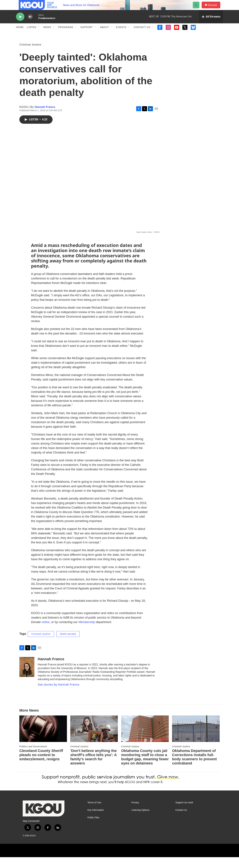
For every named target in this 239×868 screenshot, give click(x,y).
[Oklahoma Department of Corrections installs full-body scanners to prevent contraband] (196, 740)
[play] (20, 24)
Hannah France (45, 118)
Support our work (184, 813)
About (104, 35)
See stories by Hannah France (58, 695)
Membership (87, 633)
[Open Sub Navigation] (39, 35)
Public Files (93, 828)
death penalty (68, 645)
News (47, 35)
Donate (214, 9)
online (46, 633)
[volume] (30, 24)
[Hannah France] (27, 678)
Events (121, 35)
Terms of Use (94, 813)
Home (20, 35)
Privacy (135, 813)
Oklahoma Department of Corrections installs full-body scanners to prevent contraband (194, 768)
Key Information (96, 821)
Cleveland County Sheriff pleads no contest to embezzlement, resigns (41, 766)
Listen (32, 35)
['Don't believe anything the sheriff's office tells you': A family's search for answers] (94, 740)
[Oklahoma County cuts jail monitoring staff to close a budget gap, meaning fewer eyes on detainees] (145, 740)
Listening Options (140, 821)
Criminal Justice (30, 55)
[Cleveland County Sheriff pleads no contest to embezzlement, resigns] (43, 740)
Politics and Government (33, 757)
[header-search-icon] (198, 9)
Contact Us (142, 35)
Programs (66, 35)
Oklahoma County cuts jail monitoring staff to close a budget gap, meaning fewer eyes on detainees (145, 768)
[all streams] (211, 24)
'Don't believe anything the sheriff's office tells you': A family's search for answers (93, 768)
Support (87, 35)
